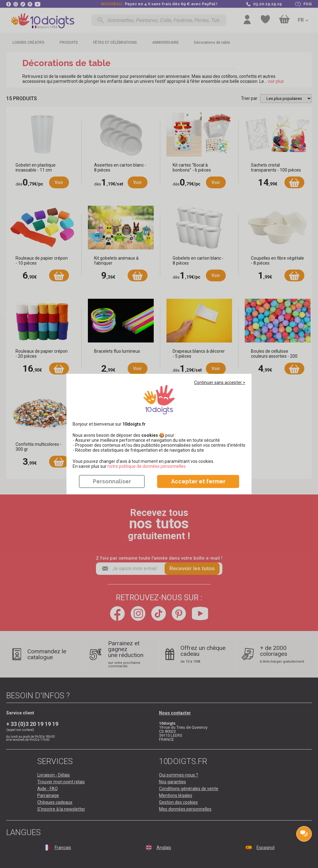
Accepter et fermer (198, 481)
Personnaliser (112, 481)
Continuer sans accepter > (220, 383)
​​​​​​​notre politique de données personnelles (147, 466)
